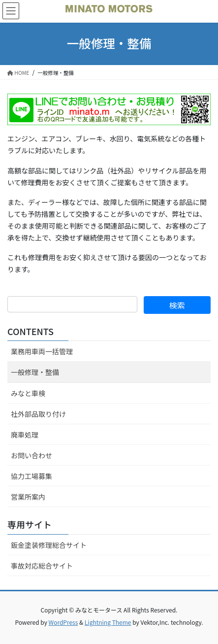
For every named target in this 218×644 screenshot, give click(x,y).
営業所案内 (28, 497)
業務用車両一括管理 (42, 351)
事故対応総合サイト (42, 566)
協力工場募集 (31, 476)
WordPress (63, 622)
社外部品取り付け (38, 414)
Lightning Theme (108, 622)
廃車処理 (25, 435)
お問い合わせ (31, 455)
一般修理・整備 (35, 372)
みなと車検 (28, 393)
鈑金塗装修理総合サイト (49, 545)
